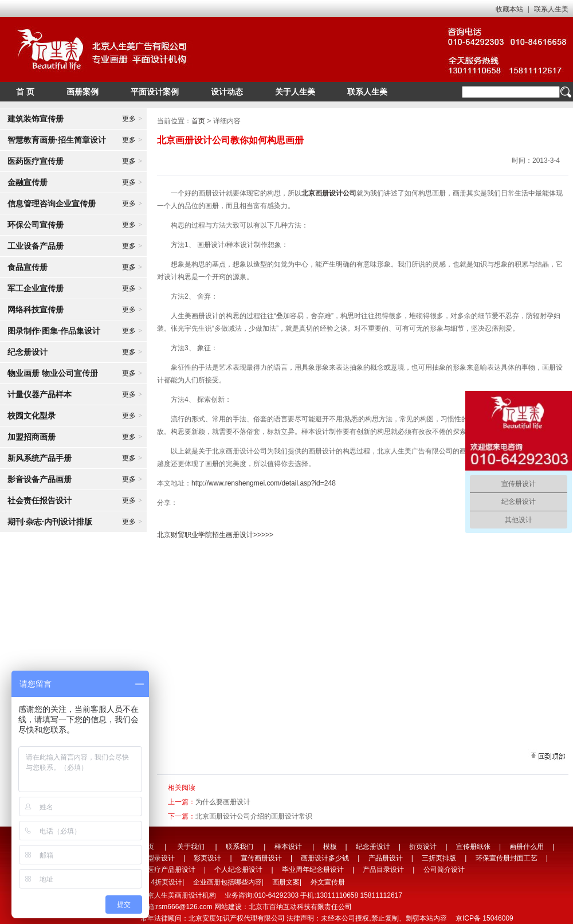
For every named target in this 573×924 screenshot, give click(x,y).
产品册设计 (386, 858)
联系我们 (240, 847)
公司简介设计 (444, 870)
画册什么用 (527, 847)
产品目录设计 (383, 870)
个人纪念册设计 (238, 870)
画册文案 (286, 882)
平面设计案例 (155, 92)
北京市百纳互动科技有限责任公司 (300, 907)
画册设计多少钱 (325, 858)
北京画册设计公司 (329, 193)
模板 (330, 847)
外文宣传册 (328, 882)
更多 (132, 119)
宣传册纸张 (473, 847)
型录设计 (161, 858)
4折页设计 (166, 882)
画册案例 (83, 92)
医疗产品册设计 (171, 870)
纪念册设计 (373, 847)
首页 (198, 121)
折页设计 (423, 847)
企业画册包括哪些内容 (227, 882)
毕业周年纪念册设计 (313, 870)
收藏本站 (509, 9)
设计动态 (227, 92)
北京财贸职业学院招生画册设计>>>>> (215, 535)
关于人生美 (295, 92)
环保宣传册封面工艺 (507, 858)
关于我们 (191, 847)
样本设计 (288, 847)
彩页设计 (207, 858)
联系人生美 (551, 9)
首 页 (25, 92)
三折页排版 (439, 858)
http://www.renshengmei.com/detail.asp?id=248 (264, 483)
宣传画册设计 (261, 858)
